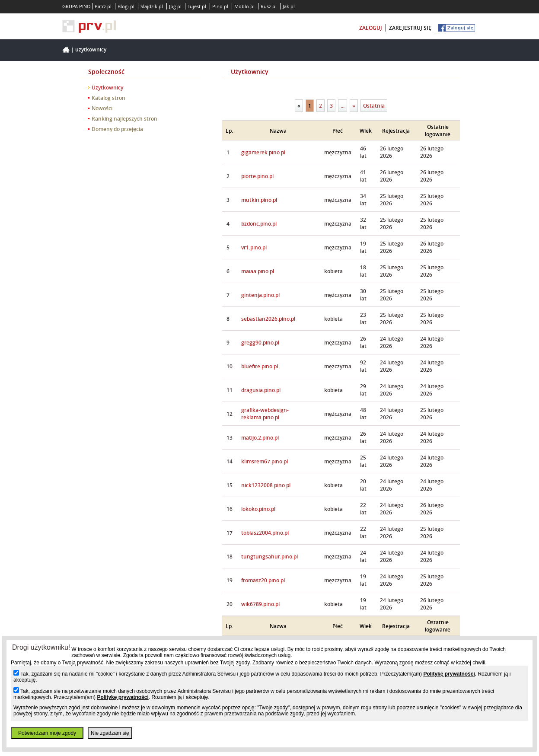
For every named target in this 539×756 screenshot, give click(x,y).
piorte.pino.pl (257, 176)
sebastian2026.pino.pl (268, 319)
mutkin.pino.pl (259, 200)
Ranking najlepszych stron (124, 119)
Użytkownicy (91, 49)
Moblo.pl (244, 6)
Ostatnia (374, 106)
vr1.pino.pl (254, 247)
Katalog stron (108, 98)
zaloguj (371, 28)
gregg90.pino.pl (260, 343)
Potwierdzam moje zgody (47, 733)
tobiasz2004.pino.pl (265, 533)
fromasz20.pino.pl (263, 580)
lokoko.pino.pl (258, 509)
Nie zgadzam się (110, 733)
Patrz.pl (103, 6)
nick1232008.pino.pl (266, 485)
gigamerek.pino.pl (263, 152)
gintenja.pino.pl (260, 295)
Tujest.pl (197, 6)
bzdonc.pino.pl (259, 224)
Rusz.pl (269, 6)
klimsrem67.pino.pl (265, 461)
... (343, 106)
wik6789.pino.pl (260, 604)
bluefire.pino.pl (260, 366)
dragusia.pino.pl (261, 390)
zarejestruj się (410, 28)
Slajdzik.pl (152, 6)
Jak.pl (289, 6)
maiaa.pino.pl (258, 271)
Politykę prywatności (449, 674)
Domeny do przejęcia (117, 129)
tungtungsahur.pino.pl (269, 557)
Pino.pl (220, 6)
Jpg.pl (175, 6)
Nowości (102, 108)
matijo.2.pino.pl (260, 438)
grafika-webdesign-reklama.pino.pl (265, 414)
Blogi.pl (126, 6)
